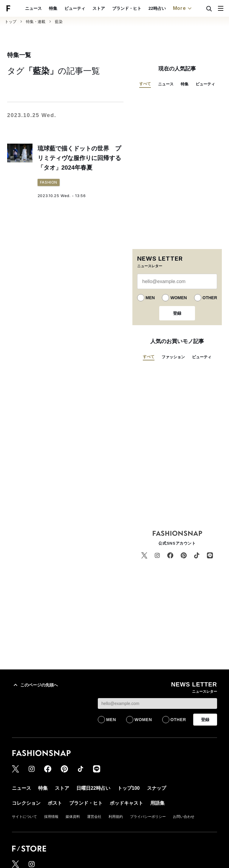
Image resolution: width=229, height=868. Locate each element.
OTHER (210, 298)
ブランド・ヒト (127, 8)
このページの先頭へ (35, 685)
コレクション (26, 803)
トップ (11, 22)
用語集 (157, 803)
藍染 (59, 22)
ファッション (173, 357)
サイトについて (24, 817)
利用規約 (116, 817)
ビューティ (75, 8)
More (183, 8)
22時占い (157, 8)
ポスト (55, 803)
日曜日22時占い (93, 788)
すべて (145, 84)
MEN (150, 298)
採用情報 (51, 817)
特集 (53, 8)
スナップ (157, 788)
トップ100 (129, 788)
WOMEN (178, 298)
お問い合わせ (184, 817)
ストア (99, 8)
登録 (177, 313)
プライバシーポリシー (148, 817)
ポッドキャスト (126, 803)
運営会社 (94, 817)
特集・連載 (36, 22)
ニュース (33, 8)
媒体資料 (73, 817)
